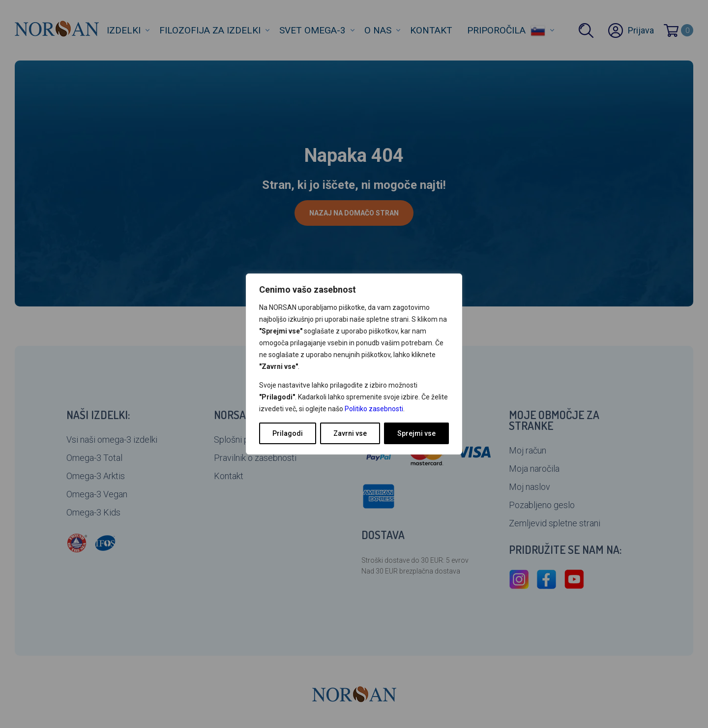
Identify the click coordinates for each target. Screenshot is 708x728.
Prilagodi (288, 433)
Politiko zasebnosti (374, 409)
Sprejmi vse (416, 433)
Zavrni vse (350, 433)
